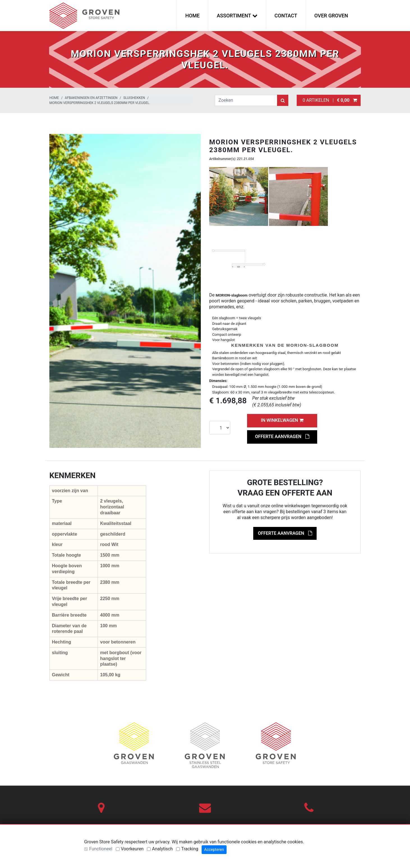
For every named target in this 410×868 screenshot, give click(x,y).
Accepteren (214, 850)
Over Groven (331, 16)
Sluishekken (134, 98)
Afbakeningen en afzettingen (91, 98)
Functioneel (101, 849)
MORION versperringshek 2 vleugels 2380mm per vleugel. (100, 103)
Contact (286, 16)
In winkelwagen (282, 420)
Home (193, 16)
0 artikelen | (329, 100)
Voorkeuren (132, 849)
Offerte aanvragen (282, 437)
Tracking (190, 849)
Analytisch (162, 849)
